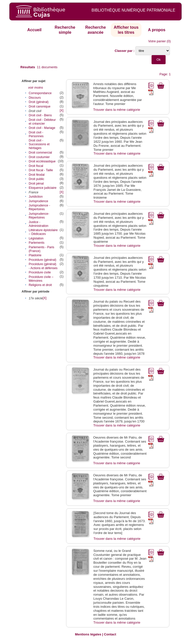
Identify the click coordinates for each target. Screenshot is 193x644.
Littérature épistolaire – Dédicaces (43, 232)
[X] (61, 111)
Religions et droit (40, 285)
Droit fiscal (36, 166)
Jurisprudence (38, 201)
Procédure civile (40, 272)
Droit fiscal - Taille (41, 170)
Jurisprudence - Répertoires (39, 207)
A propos (157, 30)
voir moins (36, 87)
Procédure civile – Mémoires (41, 279)
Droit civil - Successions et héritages (39, 144)
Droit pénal (36, 184)
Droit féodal (37, 175)
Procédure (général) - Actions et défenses (43, 266)
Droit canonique (39, 106)
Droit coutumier (39, 157)
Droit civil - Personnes (36, 134)
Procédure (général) (42, 260)
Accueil (34, 30)
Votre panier (157, 41)
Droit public (36, 179)
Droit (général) (39, 102)
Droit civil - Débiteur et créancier (42, 122)
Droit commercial (40, 153)
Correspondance (40, 93)
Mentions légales (88, 634)
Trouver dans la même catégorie (117, 110)
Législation (36, 238)
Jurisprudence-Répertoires (39, 216)
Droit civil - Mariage (42, 128)
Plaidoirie (35, 255)
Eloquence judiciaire (42, 188)
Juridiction (36, 197)
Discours (35, 98)
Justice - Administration (38, 224)
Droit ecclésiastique (42, 161)
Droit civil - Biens (40, 115)
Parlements (36, 243)
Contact (110, 634)
